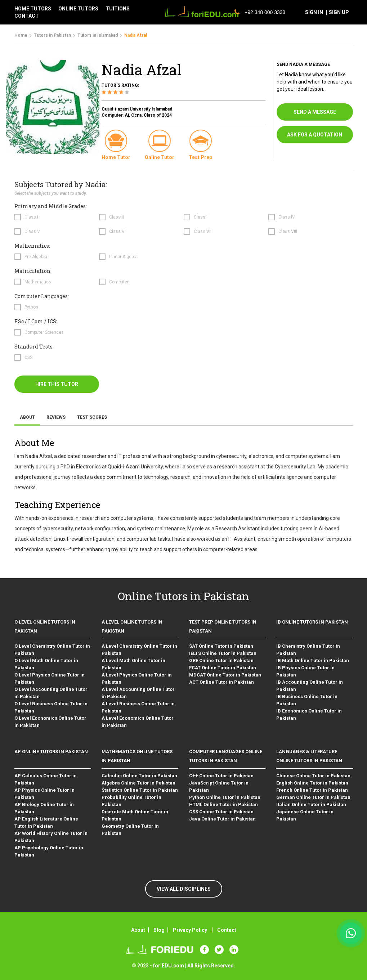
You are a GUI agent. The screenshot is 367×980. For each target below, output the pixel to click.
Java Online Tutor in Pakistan (222, 819)
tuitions (118, 9)
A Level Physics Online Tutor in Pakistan (137, 678)
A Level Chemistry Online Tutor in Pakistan (139, 650)
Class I (31, 217)
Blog (159, 930)
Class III (202, 217)
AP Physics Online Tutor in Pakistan (44, 794)
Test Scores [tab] (92, 417)
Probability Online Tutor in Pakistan (131, 801)
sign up (339, 12)
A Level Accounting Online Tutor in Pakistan (138, 693)
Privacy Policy (190, 930)
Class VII (203, 231)
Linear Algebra (123, 257)
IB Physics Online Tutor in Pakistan (305, 671)
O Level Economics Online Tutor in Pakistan (50, 722)
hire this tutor (57, 384)
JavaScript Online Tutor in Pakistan (219, 786)
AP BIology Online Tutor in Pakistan (44, 808)
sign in (314, 12)
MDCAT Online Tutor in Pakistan (225, 675)
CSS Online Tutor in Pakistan (221, 812)
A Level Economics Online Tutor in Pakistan (138, 722)
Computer (119, 282)
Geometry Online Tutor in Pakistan (130, 830)
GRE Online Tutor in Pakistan (221, 660)
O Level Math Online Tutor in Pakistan (46, 664)
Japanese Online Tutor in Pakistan (305, 815)
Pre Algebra (36, 257)
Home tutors (33, 9)
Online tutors (78, 9)
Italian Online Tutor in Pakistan (311, 804)
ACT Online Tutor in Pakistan (221, 682)
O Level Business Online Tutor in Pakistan (51, 707)
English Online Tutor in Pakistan (312, 783)
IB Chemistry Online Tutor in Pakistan (308, 650)
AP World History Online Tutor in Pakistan (51, 837)
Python (31, 307)
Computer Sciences (44, 332)
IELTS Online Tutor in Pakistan (223, 653)
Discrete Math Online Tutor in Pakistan (135, 815)
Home (21, 35)
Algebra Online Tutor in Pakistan (138, 783)
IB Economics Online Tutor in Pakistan (309, 714)
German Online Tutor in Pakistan (313, 797)
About (138, 930)
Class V (32, 231)
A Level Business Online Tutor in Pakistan (138, 707)
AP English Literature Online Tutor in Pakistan (46, 822)
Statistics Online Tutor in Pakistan (140, 790)
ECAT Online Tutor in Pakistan (223, 668)
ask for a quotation (315, 135)
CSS (28, 358)
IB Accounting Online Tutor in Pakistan (310, 686)
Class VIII (288, 231)
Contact (227, 930)
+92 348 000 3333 (260, 12)
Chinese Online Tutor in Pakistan (313, 776)
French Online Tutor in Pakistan (312, 790)
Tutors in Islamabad (98, 35)
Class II (117, 217)
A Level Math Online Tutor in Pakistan (133, 664)
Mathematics (38, 282)
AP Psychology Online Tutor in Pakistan (49, 851)
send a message (315, 112)
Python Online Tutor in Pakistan (225, 797)
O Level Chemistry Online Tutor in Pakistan (52, 650)
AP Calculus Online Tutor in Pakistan (46, 779)
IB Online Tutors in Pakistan (312, 622)
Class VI (117, 231)
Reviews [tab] (56, 417)
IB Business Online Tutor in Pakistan (307, 700)
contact (27, 16)
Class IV (287, 217)
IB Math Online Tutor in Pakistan (313, 660)
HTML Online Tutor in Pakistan (223, 804)
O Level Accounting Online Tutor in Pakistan (51, 693)
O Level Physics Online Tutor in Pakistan (50, 678)
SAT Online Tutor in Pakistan (221, 646)
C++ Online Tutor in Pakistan (221, 776)
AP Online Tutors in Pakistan (51, 752)
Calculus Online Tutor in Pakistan (139, 776)
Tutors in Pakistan (52, 35)
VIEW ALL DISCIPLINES (184, 889)
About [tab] (27, 417)
